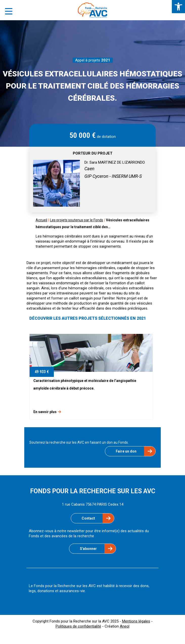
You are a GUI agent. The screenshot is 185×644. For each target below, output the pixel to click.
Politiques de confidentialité (78, 626)
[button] (178, 7)
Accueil (41, 220)
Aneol (125, 626)
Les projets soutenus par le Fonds (77, 220)
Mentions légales (136, 621)
